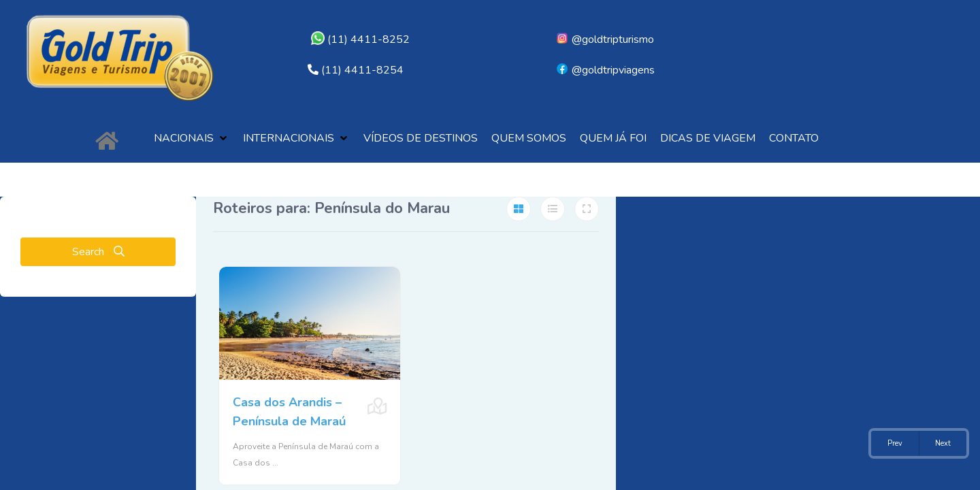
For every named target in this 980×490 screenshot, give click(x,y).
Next (943, 443)
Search (98, 252)
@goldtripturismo (605, 39)
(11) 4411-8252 (360, 39)
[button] (192, 138)
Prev (895, 443)
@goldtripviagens (605, 70)
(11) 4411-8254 (362, 70)
